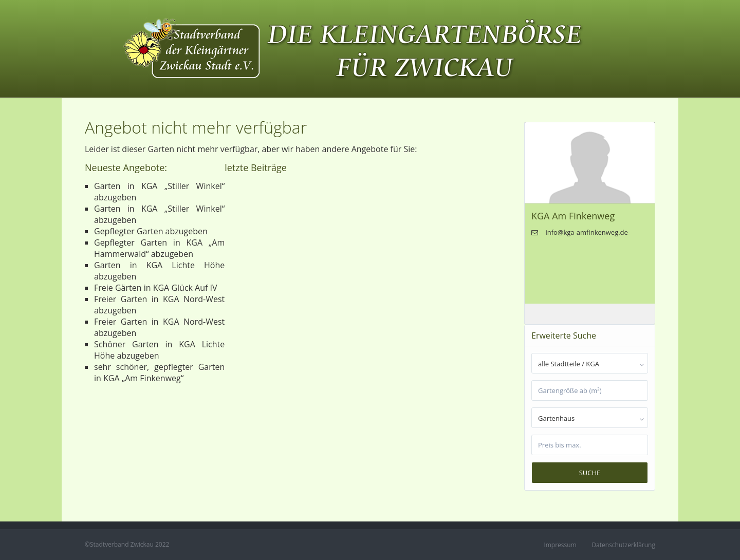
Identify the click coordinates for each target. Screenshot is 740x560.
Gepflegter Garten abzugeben (151, 231)
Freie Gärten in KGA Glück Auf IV (156, 288)
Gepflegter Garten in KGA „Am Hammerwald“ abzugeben (159, 248)
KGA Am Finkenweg (573, 216)
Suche (590, 473)
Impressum (560, 545)
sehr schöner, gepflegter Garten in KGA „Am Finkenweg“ (159, 372)
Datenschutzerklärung (623, 545)
